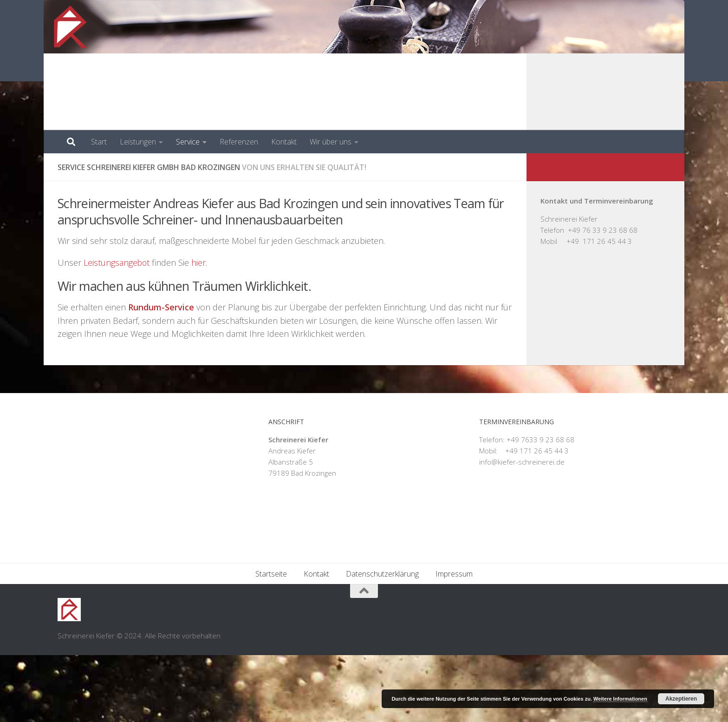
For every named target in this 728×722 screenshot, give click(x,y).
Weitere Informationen (620, 699)
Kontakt (284, 142)
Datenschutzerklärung (382, 641)
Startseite (271, 641)
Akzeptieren (681, 699)
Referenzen (239, 142)
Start (99, 142)
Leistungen (138, 142)
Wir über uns (331, 142)
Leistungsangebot (117, 263)
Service (188, 142)
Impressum (454, 641)
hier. (200, 263)
